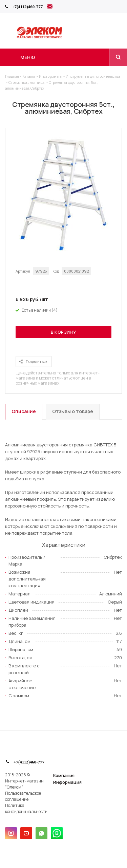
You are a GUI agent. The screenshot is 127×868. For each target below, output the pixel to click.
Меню (28, 57)
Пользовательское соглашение (23, 796)
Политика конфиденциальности (26, 808)
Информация (67, 782)
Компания (64, 775)
